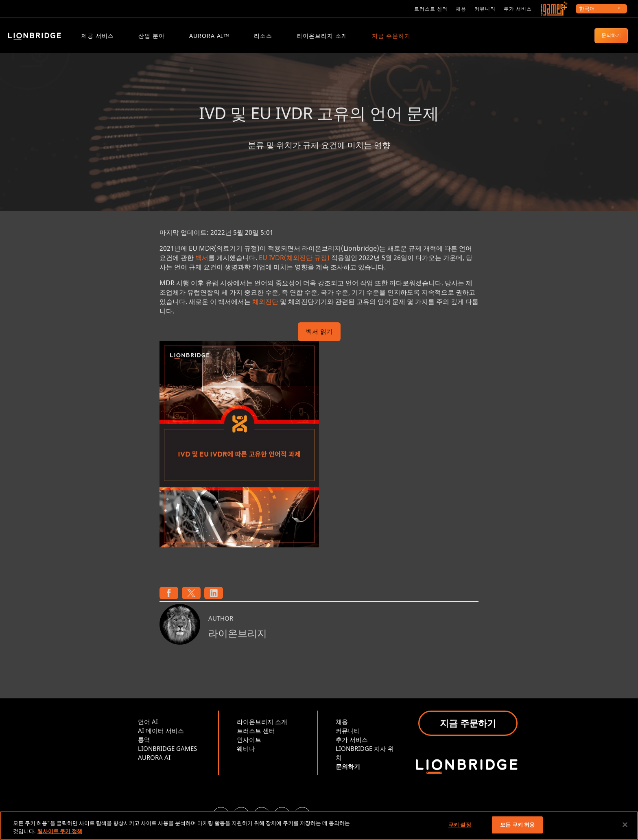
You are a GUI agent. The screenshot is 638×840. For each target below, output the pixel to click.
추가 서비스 (518, 9)
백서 (202, 262)
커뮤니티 (485, 9)
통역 (144, 744)
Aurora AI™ (209, 36)
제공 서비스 (98, 36)
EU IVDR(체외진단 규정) (294, 262)
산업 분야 (152, 36)
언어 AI (148, 726)
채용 (461, 9)
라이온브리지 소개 (322, 36)
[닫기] (625, 825)
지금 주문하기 (391, 36)
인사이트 (249, 744)
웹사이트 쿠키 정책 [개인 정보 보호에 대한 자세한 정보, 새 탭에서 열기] (60, 831)
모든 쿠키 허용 (517, 825)
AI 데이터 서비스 (161, 735)
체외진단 (265, 306)
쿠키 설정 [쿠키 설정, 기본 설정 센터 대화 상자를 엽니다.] (460, 825)
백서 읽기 (319, 337)
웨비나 (246, 753)
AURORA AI (154, 762)
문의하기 (611, 35)
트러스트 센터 (431, 9)
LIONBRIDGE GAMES (167, 753)
